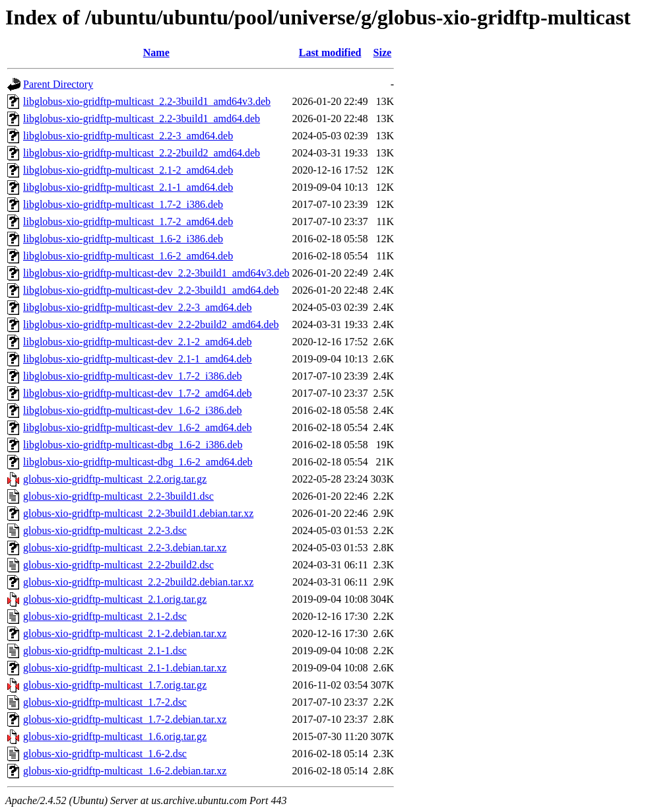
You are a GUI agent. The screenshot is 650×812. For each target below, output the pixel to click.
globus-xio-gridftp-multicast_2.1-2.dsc (105, 616)
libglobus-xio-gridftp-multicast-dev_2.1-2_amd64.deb (138, 342)
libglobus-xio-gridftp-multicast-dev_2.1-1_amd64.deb (138, 359)
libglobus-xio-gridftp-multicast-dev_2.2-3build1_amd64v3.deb (156, 273)
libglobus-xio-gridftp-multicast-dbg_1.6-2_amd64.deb (138, 462)
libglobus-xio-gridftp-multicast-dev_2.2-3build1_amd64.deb (151, 290)
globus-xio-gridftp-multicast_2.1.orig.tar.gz (115, 599)
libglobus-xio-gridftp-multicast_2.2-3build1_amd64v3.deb (147, 101)
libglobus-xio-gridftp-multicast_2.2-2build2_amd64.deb (142, 153)
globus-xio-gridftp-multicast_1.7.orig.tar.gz (115, 685)
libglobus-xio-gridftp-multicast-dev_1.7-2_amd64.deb (138, 393)
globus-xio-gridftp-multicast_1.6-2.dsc (105, 754)
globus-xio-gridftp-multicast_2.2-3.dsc (105, 530)
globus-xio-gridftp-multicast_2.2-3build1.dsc (118, 496)
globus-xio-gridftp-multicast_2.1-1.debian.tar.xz (125, 668)
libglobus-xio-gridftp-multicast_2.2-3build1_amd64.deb (142, 118)
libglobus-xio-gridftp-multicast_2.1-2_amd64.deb (128, 170)
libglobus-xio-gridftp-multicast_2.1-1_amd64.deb (128, 187)
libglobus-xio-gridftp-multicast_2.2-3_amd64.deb (128, 136)
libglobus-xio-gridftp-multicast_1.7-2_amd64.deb (128, 221)
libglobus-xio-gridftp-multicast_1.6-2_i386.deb (123, 239)
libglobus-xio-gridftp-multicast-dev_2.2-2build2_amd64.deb (151, 324)
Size (383, 52)
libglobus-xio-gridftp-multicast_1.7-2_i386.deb (123, 204)
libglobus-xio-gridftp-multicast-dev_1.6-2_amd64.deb (138, 427)
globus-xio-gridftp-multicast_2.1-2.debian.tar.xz (125, 633)
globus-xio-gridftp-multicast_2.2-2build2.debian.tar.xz (138, 582)
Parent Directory (58, 84)
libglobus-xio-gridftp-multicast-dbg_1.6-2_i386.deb (133, 445)
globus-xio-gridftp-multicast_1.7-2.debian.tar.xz (125, 719)
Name (156, 52)
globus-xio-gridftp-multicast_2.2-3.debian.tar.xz (125, 548)
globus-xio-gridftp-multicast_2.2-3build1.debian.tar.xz (138, 513)
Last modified (330, 52)
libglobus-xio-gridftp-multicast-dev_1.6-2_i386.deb (133, 410)
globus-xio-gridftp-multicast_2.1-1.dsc (105, 651)
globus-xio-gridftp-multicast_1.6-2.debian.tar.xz (125, 771)
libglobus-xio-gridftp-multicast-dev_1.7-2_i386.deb (133, 376)
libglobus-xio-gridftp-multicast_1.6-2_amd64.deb (128, 256)
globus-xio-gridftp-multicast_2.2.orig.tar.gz (115, 479)
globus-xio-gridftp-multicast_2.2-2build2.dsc (118, 565)
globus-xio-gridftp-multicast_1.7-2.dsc (105, 702)
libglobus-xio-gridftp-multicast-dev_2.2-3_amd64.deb (138, 307)
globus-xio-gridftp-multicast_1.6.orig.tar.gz (115, 736)
